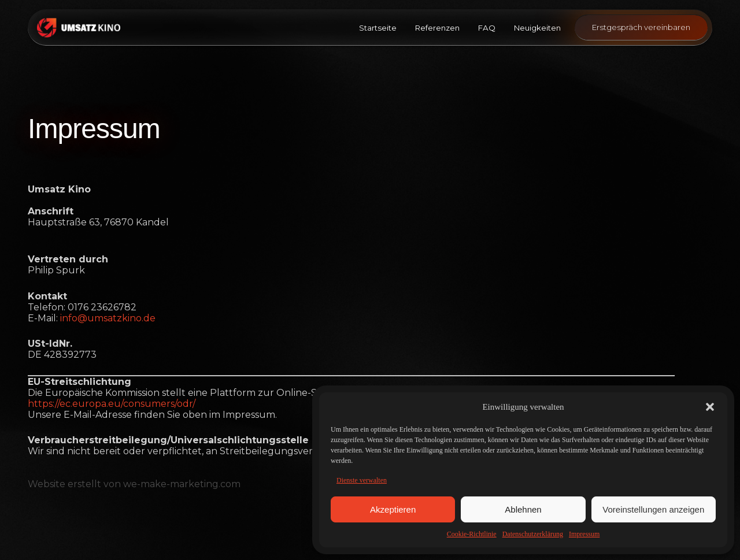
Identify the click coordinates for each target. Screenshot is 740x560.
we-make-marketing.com (182, 484)
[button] (710, 407)
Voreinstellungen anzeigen (653, 509)
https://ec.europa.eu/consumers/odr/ (112, 404)
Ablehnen (523, 509)
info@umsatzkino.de (108, 318)
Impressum (584, 534)
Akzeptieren (393, 509)
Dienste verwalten (362, 480)
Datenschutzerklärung (533, 534)
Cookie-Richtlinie (472, 534)
